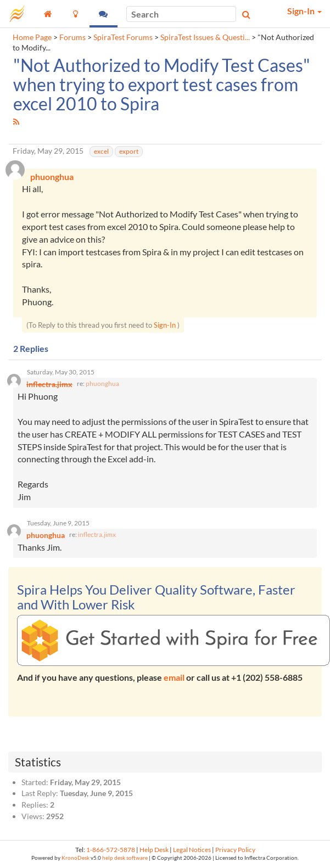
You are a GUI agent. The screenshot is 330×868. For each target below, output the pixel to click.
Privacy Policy (235, 850)
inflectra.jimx (97, 534)
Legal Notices (192, 850)
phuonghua (102, 383)
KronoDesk (75, 858)
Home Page (32, 37)
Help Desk (154, 850)
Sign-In (165, 325)
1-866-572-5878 (111, 850)
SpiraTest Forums (123, 37)
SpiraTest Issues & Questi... (205, 37)
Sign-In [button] (304, 11)
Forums (72, 37)
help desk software (125, 858)
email (174, 677)
